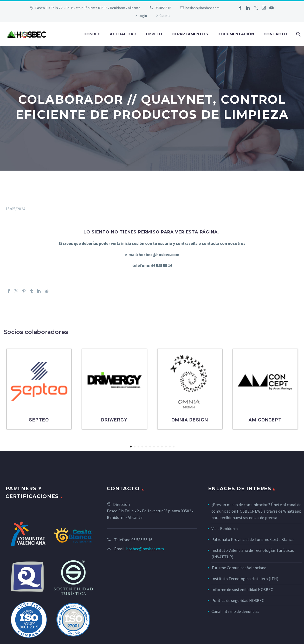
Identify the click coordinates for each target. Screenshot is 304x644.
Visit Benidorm (225, 528)
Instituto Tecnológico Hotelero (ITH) (245, 579)
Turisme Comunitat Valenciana (239, 568)
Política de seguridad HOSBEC (238, 600)
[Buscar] (298, 34)
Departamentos (190, 34)
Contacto (275, 34)
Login (143, 16)
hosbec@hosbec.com (202, 8)
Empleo (154, 34)
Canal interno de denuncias (235, 611)
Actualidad (123, 34)
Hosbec (92, 34)
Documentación (236, 34)
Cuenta (165, 16)
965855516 (163, 8)
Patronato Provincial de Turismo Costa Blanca (253, 539)
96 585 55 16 (142, 540)
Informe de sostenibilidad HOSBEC (243, 589)
